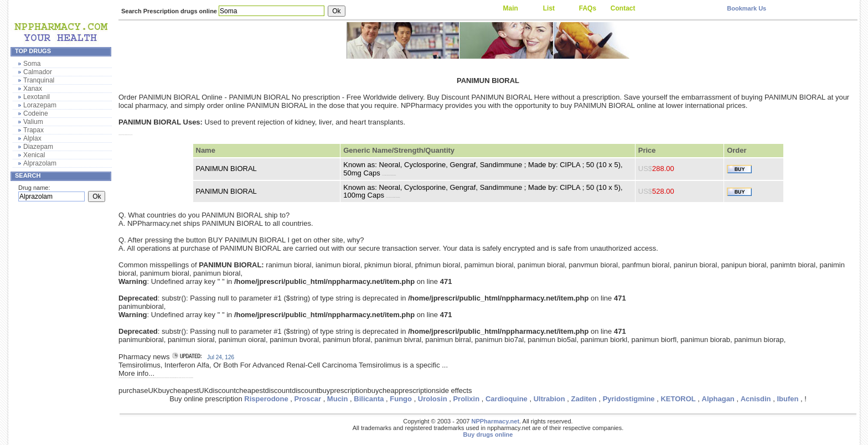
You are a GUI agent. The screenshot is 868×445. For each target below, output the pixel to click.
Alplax (32, 138)
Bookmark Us (746, 8)
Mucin (338, 399)
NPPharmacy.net (495, 421)
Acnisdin (756, 399)
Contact (623, 8)
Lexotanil (37, 97)
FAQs (588, 8)
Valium (33, 122)
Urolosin (433, 399)
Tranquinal (39, 80)
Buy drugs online (488, 434)
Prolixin (466, 399)
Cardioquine (507, 399)
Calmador (38, 72)
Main (510, 8)
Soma (32, 64)
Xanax (33, 89)
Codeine (36, 113)
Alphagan (718, 399)
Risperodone (266, 399)
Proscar (308, 399)
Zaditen (584, 399)
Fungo (401, 399)
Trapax (33, 130)
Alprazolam (40, 163)
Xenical (34, 155)
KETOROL (678, 399)
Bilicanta (369, 399)
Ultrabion (549, 399)
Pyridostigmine (629, 399)
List (549, 8)
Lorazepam (40, 105)
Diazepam (38, 147)
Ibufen (787, 399)
